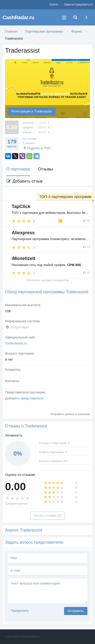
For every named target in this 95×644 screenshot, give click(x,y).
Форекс (77, 31)
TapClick (21, 207)
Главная (11, 31)
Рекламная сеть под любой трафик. (46, 265)
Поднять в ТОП (36, 148)
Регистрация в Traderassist (32, 111)
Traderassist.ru (16, 343)
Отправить (76, 611)
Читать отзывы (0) (48, 516)
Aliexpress (23, 233)
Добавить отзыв (24, 181)
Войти (54, 5)
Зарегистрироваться (78, 5)
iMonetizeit (23, 258)
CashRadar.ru (18, 17)
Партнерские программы (44, 31)
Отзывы (45, 169)
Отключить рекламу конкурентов (48, 280)
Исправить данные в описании (70, 414)
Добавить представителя (24, 398)
